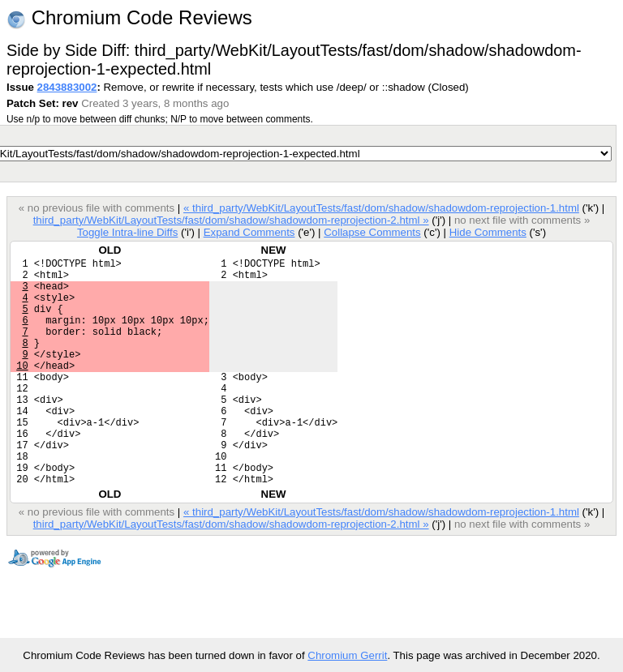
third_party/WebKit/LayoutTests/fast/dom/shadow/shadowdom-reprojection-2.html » (231, 220)
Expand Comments (249, 232)
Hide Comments (488, 232)
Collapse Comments (372, 232)
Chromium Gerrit (347, 655)
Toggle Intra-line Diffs (127, 232)
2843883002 (67, 87)
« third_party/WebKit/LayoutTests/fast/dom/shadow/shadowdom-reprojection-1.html (381, 208)
